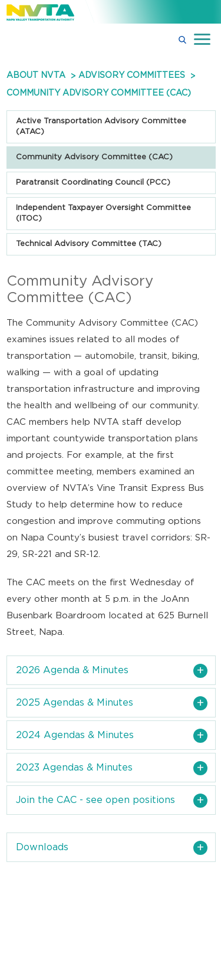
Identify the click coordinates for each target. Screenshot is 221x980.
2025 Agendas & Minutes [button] (75, 703)
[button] (182, 40)
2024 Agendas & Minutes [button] (75, 735)
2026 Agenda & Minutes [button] (72, 670)
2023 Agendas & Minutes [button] (74, 768)
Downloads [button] (42, 847)
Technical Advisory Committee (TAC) (89, 244)
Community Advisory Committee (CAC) (94, 157)
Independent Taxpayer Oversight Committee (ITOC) (103, 213)
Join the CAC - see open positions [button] (95, 800)
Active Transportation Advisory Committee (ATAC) (101, 127)
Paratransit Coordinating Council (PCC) (93, 183)
